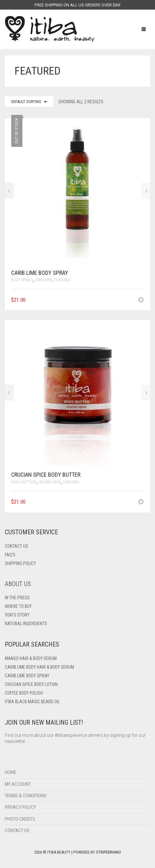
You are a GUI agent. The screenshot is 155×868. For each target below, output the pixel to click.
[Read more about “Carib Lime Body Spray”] (141, 300)
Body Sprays (22, 280)
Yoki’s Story (17, 615)
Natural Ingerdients (26, 624)
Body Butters (24, 482)
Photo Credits (20, 819)
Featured (62, 280)
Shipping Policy (20, 563)
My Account (18, 784)
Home (11, 772)
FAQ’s (10, 555)
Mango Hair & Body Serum (31, 658)
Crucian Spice (50, 482)
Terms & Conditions (26, 796)
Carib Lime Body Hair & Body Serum (39, 667)
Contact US (16, 546)
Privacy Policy (20, 807)
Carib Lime (44, 280)
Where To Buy (18, 606)
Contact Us (17, 831)
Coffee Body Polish (24, 693)
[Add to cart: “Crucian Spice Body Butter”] (141, 502)
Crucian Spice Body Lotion (31, 684)
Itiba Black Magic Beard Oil (32, 702)
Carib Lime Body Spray (27, 676)
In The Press (17, 598)
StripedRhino (109, 852)
